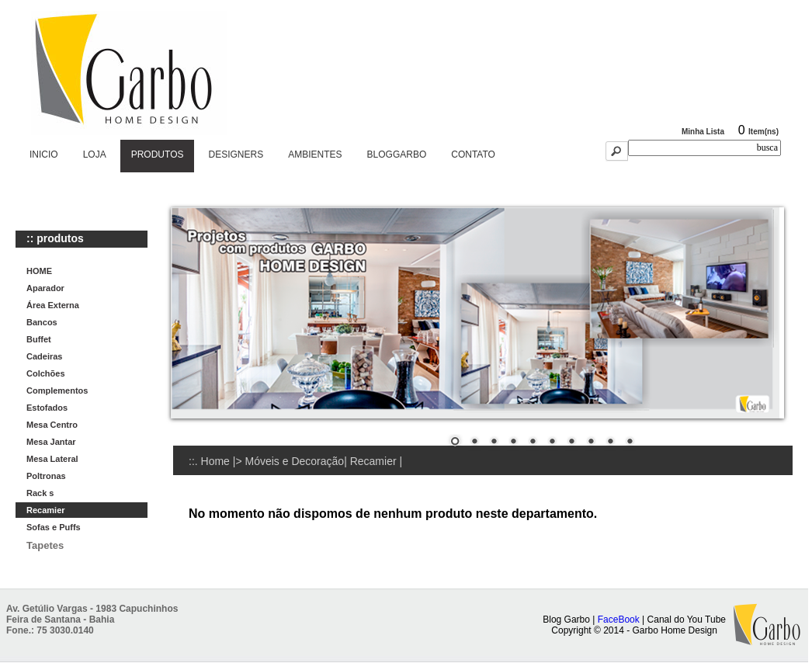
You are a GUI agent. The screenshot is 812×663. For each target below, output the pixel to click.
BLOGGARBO (397, 154)
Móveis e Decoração (295, 461)
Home (215, 461)
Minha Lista (703, 132)
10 (630, 443)
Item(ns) (763, 132)
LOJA (95, 154)
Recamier (375, 461)
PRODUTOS (158, 154)
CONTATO (473, 154)
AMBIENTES (315, 154)
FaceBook (619, 620)
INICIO (44, 154)
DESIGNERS (236, 154)
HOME (39, 271)
